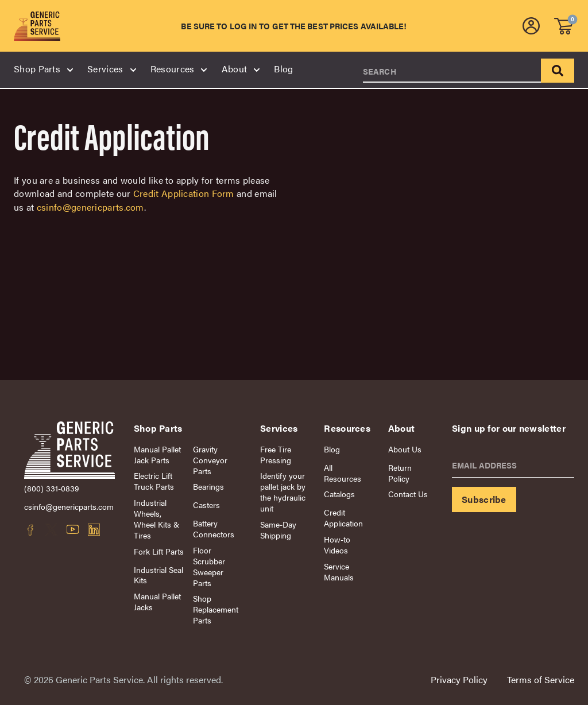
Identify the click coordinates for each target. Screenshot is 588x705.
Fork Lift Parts (159, 551)
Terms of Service (541, 679)
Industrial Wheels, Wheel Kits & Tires (156, 519)
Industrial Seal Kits (158, 575)
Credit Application (343, 518)
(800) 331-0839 (52, 488)
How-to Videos (337, 545)
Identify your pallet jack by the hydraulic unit (283, 492)
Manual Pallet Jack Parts (157, 455)
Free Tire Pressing (276, 455)
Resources (178, 69)
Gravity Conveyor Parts (210, 460)
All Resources (343, 473)
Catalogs (339, 494)
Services (111, 69)
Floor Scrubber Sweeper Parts (209, 567)
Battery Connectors (214, 529)
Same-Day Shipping (278, 530)
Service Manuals (339, 572)
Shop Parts (43, 69)
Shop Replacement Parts (216, 609)
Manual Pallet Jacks (157, 602)
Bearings (208, 487)
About (240, 69)
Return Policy (400, 473)
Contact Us (408, 494)
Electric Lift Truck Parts (154, 481)
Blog (283, 69)
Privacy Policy (459, 679)
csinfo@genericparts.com (90, 207)
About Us (405, 449)
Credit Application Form (184, 193)
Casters (206, 505)
